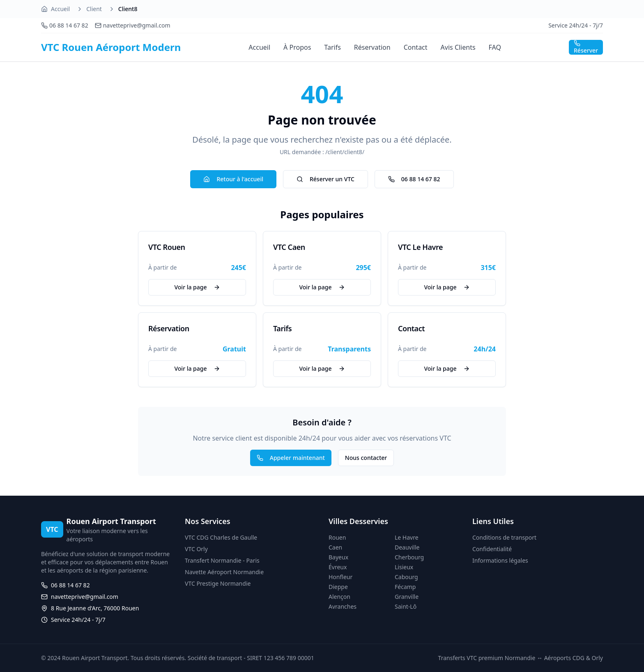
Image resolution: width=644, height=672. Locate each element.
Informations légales (500, 560)
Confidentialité (492, 549)
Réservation (372, 47)
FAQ (495, 47)
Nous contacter (366, 458)
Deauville (407, 547)
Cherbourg (409, 557)
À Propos (297, 47)
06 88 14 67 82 (414, 179)
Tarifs (332, 47)
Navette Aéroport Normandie (224, 572)
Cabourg (406, 577)
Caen (335, 547)
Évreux (338, 567)
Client (94, 9)
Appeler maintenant (291, 458)
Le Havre (407, 537)
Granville (407, 597)
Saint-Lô (406, 606)
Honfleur (340, 577)
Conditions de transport (504, 537)
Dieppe (338, 587)
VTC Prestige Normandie (218, 583)
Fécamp (405, 587)
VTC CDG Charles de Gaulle (221, 537)
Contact (416, 47)
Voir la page (197, 287)
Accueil (60, 9)
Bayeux (338, 557)
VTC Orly (196, 549)
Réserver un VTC (325, 179)
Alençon (339, 597)
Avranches (343, 606)
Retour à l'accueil (233, 179)
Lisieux (404, 567)
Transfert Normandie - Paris (222, 560)
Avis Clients (458, 47)
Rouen (337, 537)
